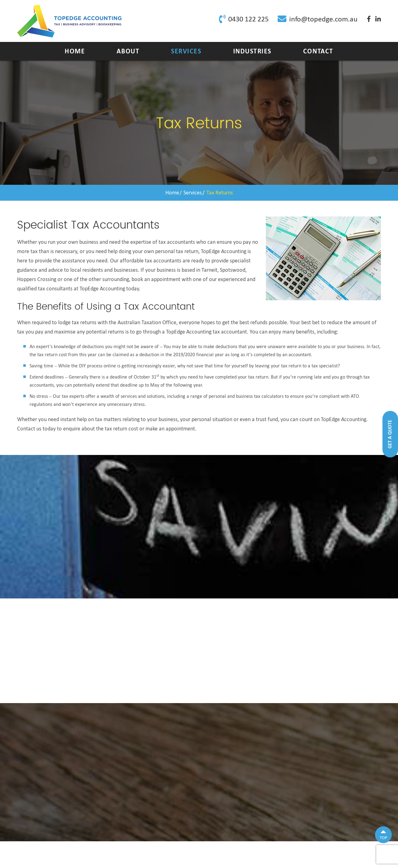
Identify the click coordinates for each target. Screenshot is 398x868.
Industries (252, 51)
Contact (318, 51)
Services (186, 51)
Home (75, 51)
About (128, 51)
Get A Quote (390, 434)
